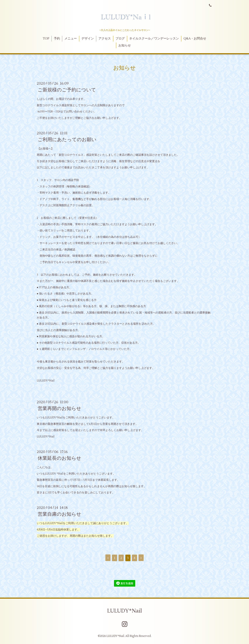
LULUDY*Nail (125, 611)
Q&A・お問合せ (195, 39)
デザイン (88, 39)
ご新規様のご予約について (67, 90)
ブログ (120, 39)
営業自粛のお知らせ (59, 514)
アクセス (105, 39)
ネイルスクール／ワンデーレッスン (154, 39)
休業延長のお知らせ (59, 458)
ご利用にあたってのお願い (67, 140)
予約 (57, 39)
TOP (46, 39)
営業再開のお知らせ (59, 409)
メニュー (71, 39)
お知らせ (125, 46)
